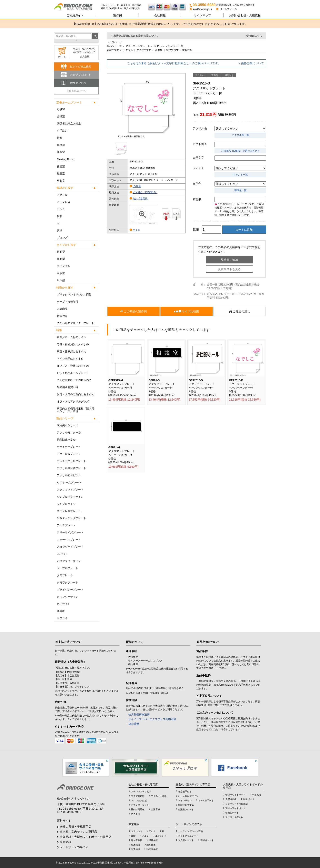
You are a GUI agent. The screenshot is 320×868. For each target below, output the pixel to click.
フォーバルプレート (69, 540)
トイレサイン (185, 800)
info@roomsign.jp (201, 9)
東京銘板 (66, 842)
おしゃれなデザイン (188, 796)
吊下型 (61, 280)
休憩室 (61, 166)
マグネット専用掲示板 (237, 804)
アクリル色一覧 (240, 135)
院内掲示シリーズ (68, 425)
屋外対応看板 (138, 809)
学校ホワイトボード (235, 795)
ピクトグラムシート (188, 836)
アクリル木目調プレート (72, 468)
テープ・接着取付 (68, 302)
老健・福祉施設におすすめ (73, 344)
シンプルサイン (66, 504)
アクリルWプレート (69, 454)
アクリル (62, 195)
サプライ (62, 618)
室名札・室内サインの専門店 (78, 832)
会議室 (61, 116)
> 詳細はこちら (254, 36)
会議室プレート (186, 809)
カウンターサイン (68, 597)
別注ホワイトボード (235, 808)
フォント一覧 (240, 175)
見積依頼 (245, 15)
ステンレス (64, 202)
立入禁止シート (186, 840)
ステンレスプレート (69, 511)
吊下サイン (64, 604)
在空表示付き (185, 791)
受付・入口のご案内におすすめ (76, 394)
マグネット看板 (159, 796)
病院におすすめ (186, 805)
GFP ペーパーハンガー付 (168, 46)
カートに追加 (244, 230)
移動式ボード (232, 813)
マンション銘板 (139, 800)
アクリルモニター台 (69, 432)
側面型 (61, 259)
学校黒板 (257, 795)
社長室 (61, 174)
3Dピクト (63, 554)
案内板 (61, 611)
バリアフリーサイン (69, 561)
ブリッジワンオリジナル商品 (74, 295)
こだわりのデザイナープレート (76, 323)
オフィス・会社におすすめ (73, 366)
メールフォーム (226, 9)
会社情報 (160, 15)
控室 (60, 138)
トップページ (114, 42)
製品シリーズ (114, 46)
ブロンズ (62, 238)
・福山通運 (132, 724)
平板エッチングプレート (72, 518)
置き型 (61, 273)
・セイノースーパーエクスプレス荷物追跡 (151, 719)
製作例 (118, 15)
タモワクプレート (68, 582)
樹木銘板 (136, 845)
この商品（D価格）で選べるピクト (240, 151)
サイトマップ (202, 15)
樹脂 (60, 216)
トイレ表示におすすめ (70, 359)
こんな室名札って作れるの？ (74, 380)
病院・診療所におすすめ (72, 351)
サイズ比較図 (187, 311)
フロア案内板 (138, 796)
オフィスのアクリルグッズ (73, 401)
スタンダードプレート (70, 547)
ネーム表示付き (206, 800)
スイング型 (64, 266)
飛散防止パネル (66, 440)
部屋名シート (207, 840)
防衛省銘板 (152, 849)
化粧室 (61, 152)
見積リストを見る (229, 269)
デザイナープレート (69, 447)
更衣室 (61, 181)
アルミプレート (66, 525)
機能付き (62, 316)
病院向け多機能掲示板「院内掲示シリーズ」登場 (76, 410)
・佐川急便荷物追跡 (138, 714)
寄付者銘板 (137, 840)
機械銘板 (153, 840)
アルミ (61, 209)
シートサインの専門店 (74, 847)
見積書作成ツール (76, 91)
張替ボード (249, 799)
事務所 (61, 145)
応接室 (61, 109)
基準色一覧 (240, 190)
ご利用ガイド (75, 15)
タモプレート (65, 575)
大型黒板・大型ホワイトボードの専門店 (86, 837)
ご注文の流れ (240, 311)
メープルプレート (68, 568)
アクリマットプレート (70, 490)
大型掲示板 (231, 799)
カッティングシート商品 (191, 831)
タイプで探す (144, 50)
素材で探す (113, 50)
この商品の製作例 (133, 311)
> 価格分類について (251, 63)
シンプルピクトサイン (70, 497)
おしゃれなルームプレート (73, 373)
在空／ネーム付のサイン (72, 337)
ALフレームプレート (69, 482)
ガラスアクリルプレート (72, 461)
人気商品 (62, 309)
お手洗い (62, 131)
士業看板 (156, 809)
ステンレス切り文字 (141, 791)
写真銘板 (136, 849)
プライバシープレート (70, 590)
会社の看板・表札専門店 (76, 827)
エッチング (161, 836)
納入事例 (136, 814)
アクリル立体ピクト (69, 475)
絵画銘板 (151, 845)
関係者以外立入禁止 (69, 124)
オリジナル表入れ (234, 817)
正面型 (61, 252)
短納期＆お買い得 (68, 387)
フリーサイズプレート (70, 532)
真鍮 (60, 230)
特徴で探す (172, 50)
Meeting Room (66, 159)
